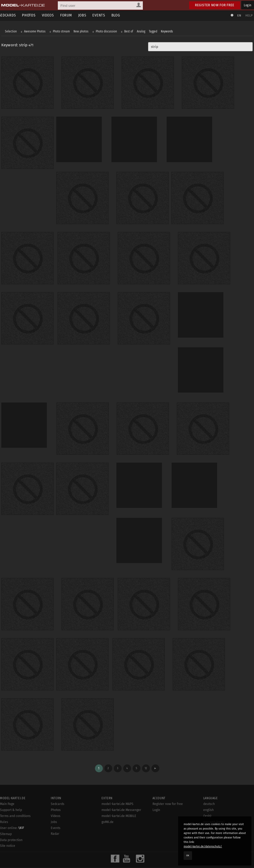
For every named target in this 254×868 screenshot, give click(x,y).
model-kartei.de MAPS (117, 784)
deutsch (209, 784)
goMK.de (108, 802)
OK (188, 855)
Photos (33, 15)
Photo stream (63, 32)
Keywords (168, 32)
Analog (142, 32)
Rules (4, 802)
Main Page (7, 784)
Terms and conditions (15, 796)
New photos (82, 32)
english (208, 790)
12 (146, 748)
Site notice (8, 826)
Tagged (154, 32)
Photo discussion (108, 32)
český (207, 796)
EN (238, 16)
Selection (12, 32)
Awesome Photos (36, 32)
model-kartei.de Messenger (121, 790)
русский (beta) (214, 802)
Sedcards (12, 15)
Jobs (87, 15)
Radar (55, 814)
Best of (130, 32)
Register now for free (215, 5)
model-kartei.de (122, 857)
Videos (52, 15)
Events (103, 15)
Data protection (11, 820)
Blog (120, 15)
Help (248, 16)
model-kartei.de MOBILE (119, 796)
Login (248, 5)
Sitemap (6, 814)
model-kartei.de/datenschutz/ (203, 846)
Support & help (11, 790)
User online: (12, 808)
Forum (70, 15)
